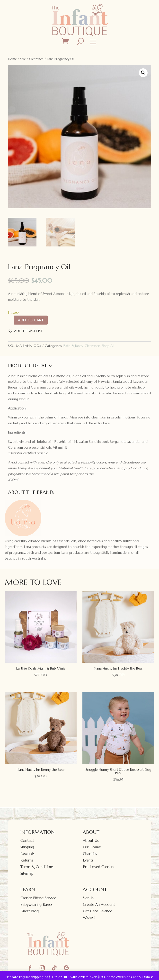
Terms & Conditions (37, 867)
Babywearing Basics (36, 904)
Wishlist (89, 918)
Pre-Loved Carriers (99, 867)
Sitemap (27, 873)
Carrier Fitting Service (38, 898)
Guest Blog (30, 911)
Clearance (36, 59)
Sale (23, 59)
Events (88, 860)
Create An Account (99, 904)
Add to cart (31, 320)
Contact (27, 840)
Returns (27, 860)
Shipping (27, 847)
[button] (143, 73)
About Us (91, 840)
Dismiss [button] (148, 977)
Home (12, 59)
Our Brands (92, 847)
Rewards (27, 854)
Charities (90, 854)
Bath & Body (73, 346)
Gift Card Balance (97, 911)
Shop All (108, 346)
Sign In (88, 898)
